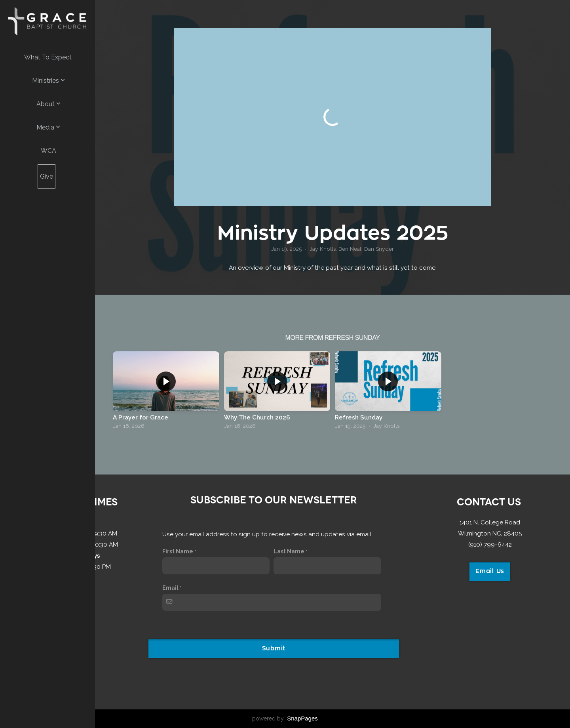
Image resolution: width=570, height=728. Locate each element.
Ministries (48, 81)
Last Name (289, 551)
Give (47, 176)
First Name (178, 551)
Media (48, 127)
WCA (48, 151)
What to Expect (48, 57)
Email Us (490, 571)
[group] (166, 392)
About (48, 104)
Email (170, 588)
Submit (274, 649)
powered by (285, 718)
